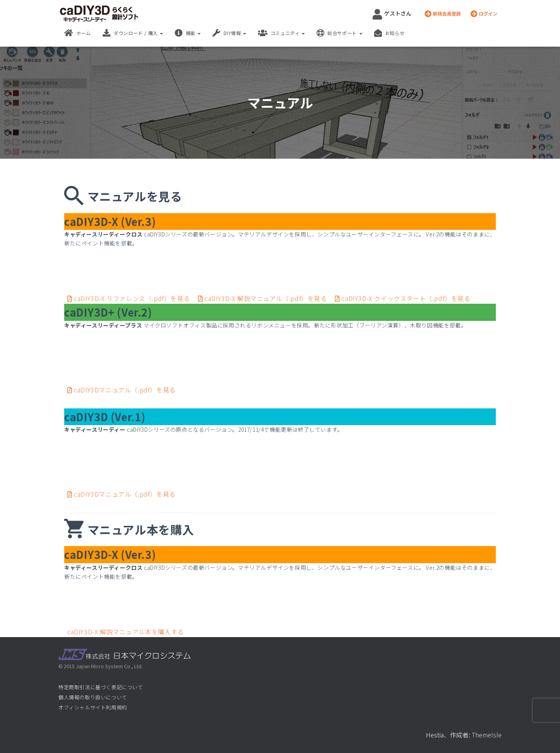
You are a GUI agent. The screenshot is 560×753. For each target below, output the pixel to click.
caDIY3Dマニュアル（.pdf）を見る (122, 390)
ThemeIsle (487, 735)
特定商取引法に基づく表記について (101, 687)
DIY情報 (229, 33)
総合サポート (339, 33)
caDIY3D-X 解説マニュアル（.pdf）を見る (263, 298)
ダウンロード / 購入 (133, 33)
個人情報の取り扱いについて (93, 697)
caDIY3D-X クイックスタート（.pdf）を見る (402, 298)
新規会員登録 (443, 14)
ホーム (78, 33)
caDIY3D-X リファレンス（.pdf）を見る (129, 298)
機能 (188, 33)
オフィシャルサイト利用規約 (93, 707)
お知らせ (389, 33)
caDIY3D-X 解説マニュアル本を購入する (126, 632)
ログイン (484, 14)
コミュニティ (281, 33)
